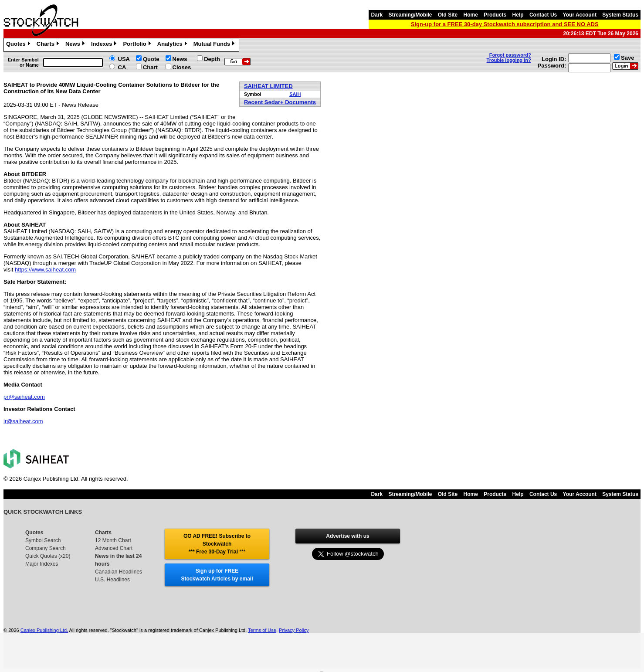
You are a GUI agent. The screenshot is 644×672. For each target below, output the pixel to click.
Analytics (173, 45)
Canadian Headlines (119, 572)
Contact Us (543, 15)
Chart (150, 67)
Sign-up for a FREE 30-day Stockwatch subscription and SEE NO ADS (505, 24)
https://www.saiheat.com (45, 270)
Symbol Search (43, 540)
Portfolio (138, 45)
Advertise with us (347, 536)
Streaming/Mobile (410, 15)
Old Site (448, 15)
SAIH (295, 94)
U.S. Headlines (112, 580)
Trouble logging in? (509, 60)
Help (518, 15)
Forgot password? (510, 55)
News (76, 45)
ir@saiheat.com (23, 421)
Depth (212, 59)
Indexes (105, 45)
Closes (182, 67)
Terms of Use (262, 630)
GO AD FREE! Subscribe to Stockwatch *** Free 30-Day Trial (217, 544)
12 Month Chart (113, 540)
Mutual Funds (215, 45)
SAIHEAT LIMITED (268, 86)
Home (471, 15)
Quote (151, 59)
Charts (49, 45)
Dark (377, 15)
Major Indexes (42, 564)
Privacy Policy (294, 630)
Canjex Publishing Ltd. (44, 630)
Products (495, 15)
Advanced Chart (114, 548)
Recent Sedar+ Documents (280, 102)
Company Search (46, 548)
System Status (620, 15)
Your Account (580, 15)
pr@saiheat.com (24, 397)
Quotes (19, 45)
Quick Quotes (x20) (48, 556)
